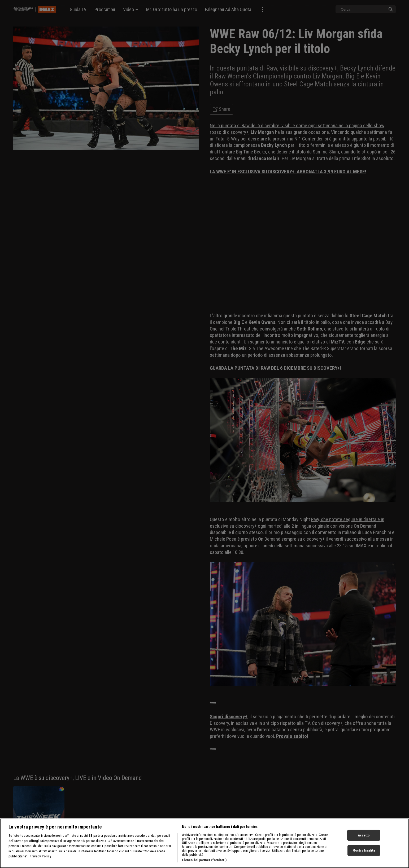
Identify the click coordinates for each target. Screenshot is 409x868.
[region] (204, 843)
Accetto (364, 835)
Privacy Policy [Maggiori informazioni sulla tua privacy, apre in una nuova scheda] (40, 856)
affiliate (71, 836)
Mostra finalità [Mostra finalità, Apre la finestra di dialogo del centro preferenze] (364, 850)
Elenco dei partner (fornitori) (204, 860)
